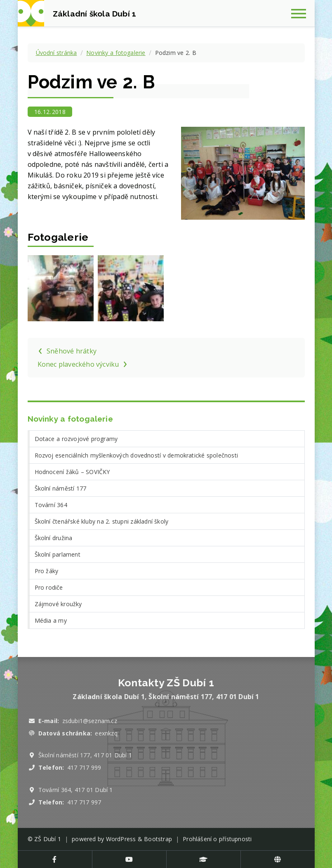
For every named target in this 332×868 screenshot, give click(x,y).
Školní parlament (58, 554)
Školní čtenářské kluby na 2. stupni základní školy (102, 521)
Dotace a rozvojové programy (76, 439)
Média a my (51, 620)
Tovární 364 (51, 505)
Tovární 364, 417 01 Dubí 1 (76, 790)
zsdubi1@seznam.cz (90, 721)
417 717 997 (84, 802)
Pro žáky (47, 571)
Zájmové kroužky (58, 604)
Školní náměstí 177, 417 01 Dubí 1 (85, 755)
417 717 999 (84, 767)
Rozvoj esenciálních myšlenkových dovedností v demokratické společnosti (136, 455)
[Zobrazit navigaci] (301, 13)
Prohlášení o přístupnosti (217, 839)
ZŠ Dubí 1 (48, 839)
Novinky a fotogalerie (116, 53)
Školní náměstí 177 (61, 488)
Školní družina (54, 538)
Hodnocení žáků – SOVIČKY (72, 472)
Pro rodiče (49, 587)
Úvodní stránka (57, 53)
